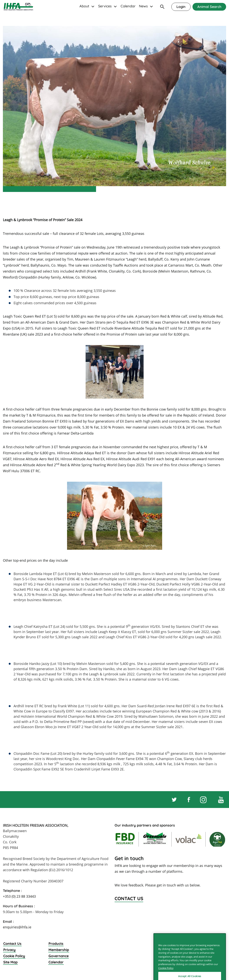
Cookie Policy (14, 956)
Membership (59, 950)
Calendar (128, 6)
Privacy (9, 950)
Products (56, 944)
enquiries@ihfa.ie (17, 927)
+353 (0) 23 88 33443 (19, 896)
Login (181, 7)
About (84, 6)
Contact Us (12, 944)
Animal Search (209, 7)
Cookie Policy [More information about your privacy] (166, 975)
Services (105, 6)
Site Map (10, 962)
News (143, 6)
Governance (59, 956)
